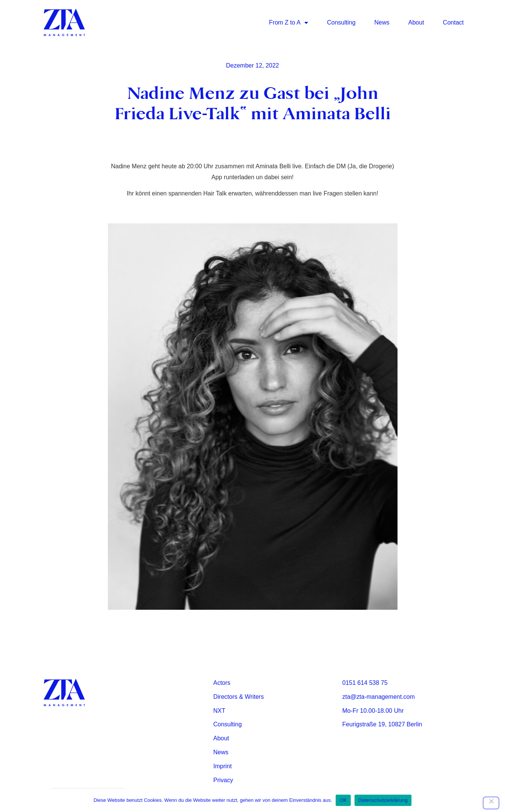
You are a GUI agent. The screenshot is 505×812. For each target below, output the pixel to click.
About (416, 22)
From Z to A (289, 23)
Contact (453, 22)
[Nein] (491, 803)
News (382, 22)
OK (343, 800)
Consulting (341, 22)
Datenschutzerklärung (383, 800)
